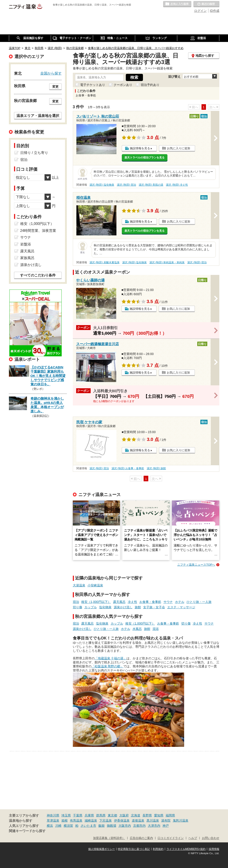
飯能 (102, 826)
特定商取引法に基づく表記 (134, 849)
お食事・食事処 (150, 602)
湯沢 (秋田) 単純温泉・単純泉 (167, 262)
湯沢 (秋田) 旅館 (156, 468)
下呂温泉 (106, 820)
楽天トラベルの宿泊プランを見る (145, 158)
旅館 (138, 607)
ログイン (200, 11)
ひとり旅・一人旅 (199, 602)
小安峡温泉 (95, 585)
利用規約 (158, 849)
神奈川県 (53, 815)
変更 (55, 87)
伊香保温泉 (122, 820)
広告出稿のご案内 (141, 838)
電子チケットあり (93, 85)
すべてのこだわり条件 (38, 275)
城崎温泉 (91, 820)
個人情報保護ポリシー (102, 849)
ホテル (180, 602)
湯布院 (166, 820)
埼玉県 (66, 815)
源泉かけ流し (123, 607)
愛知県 (159, 815)
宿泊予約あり (150, 85)
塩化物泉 (105, 607)
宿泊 (76, 602)
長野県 (147, 815)
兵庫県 (89, 815)
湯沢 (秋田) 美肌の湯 (151, 185)
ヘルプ (193, 838)
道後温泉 (138, 820)
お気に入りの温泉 (177, 4)
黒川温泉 (153, 820)
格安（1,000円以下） (96, 602)
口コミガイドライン (171, 838)
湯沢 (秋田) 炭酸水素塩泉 (105, 262)
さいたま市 (88, 826)
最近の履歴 (206, 4)
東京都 (112, 815)
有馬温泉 (76, 820)
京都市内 (139, 826)
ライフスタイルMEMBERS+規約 (186, 849)
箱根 (65, 820)
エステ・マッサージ (181, 607)
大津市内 (154, 826)
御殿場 (112, 826)
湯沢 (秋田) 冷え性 (177, 185)
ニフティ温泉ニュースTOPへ (196, 565)
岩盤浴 (26, 244)
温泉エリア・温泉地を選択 (38, 116)
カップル (91, 607)
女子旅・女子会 (154, 607)
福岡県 (170, 815)
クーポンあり (123, 85)
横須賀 (68, 826)
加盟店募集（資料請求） (109, 838)
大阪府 (124, 815)
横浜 (50, 826)
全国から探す (51, 73)
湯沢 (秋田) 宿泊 (127, 185)
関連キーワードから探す (27, 831)
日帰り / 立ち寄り (34, 153)
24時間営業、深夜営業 (38, 231)
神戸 (166, 826)
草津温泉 (53, 820)
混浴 (156, 629)
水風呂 (137, 629)
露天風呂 (119, 602)
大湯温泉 (79, 585)
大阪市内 (125, 826)
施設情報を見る (140, 148)
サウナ (168, 602)
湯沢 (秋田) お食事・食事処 (128, 468)
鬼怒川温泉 (181, 820)
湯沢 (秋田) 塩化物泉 (102, 185)
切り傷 (77, 607)
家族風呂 (27, 258)
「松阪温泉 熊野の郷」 (108, 666)
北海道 (136, 815)
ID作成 (215, 11)
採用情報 (214, 849)
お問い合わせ (211, 838)
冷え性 (132, 602)
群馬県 (101, 815)
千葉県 (78, 815)
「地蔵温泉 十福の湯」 (111, 658)
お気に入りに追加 (179, 148)
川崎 (58, 826)
